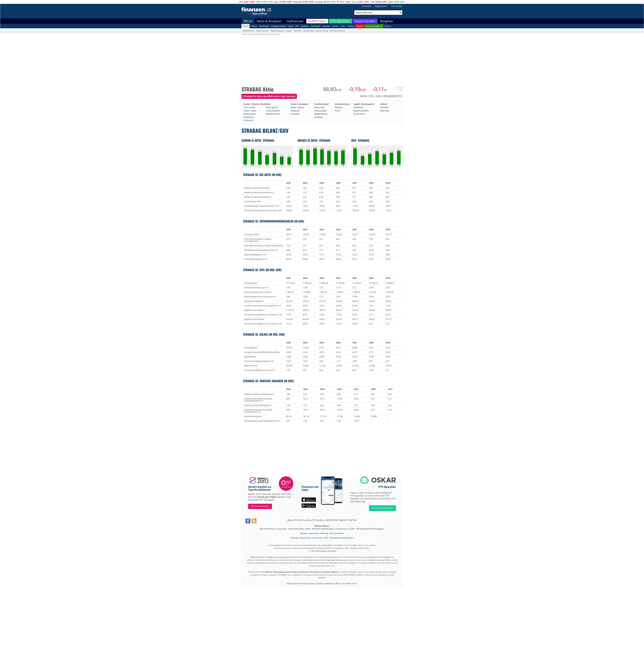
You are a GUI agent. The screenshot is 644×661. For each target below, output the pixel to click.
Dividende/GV (321, 114)
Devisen (326, 26)
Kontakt (303, 533)
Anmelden (367, 6)
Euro (354, 2)
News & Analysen (269, 21)
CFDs (343, 26)
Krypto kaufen (365, 21)
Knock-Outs (359, 114)
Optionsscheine (361, 111)
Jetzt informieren (260, 506)
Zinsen (335, 26)
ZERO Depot (319, 21)
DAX (258, 2)
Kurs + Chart (249, 107)
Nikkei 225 (343, 520)
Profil (337, 111)
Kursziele (295, 114)
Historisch (248, 120)
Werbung (324, 533)
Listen (289, 31)
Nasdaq (319, 2)
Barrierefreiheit (337, 533)
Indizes (254, 26)
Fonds (291, 26)
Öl (338, 2)
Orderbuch (249, 117)
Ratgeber (387, 21)
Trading (351, 26)
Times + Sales (250, 111)
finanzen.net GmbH (327, 551)
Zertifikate (264, 26)
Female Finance (337, 31)
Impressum (314, 533)
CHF (372, 2)
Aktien (246, 26)
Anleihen (305, 26)
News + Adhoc (298, 107)
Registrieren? (381, 6)
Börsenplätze (250, 114)
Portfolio (384, 107)
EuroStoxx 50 (309, 520)
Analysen (295, 111)
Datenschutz (305, 538)
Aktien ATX (292, 520)
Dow (276, 2)
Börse (248, 21)
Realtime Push (273, 114)
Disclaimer (317, 538)
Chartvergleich (273, 111)
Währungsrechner (294, 583)
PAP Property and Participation (370, 529)
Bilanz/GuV (320, 107)
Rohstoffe (316, 26)
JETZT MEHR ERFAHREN (382, 508)
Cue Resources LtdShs (345, 529)
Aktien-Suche (262, 31)
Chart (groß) (272, 107)
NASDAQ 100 (332, 520)
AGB (326, 538)
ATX (241, 2)
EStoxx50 (298, 2)
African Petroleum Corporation (274, 529)
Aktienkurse (248, 31)
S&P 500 (353, 520)
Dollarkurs (320, 583)
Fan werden (397, 6)
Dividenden (309, 31)
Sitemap (294, 538)
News (305, 583)
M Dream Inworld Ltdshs (323, 529)
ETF (297, 26)
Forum (388, 26)
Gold (391, 2)
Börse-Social (322, 31)
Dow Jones (320, 520)
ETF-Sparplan (340, 21)
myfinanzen (295, 21)
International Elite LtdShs (300, 529)
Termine (298, 31)
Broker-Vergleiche (374, 26)
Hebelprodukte (278, 26)
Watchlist (385, 111)
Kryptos (360, 26)
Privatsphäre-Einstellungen (341, 538)
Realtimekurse (277, 31)
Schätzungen (320, 111)
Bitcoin (339, 583)
